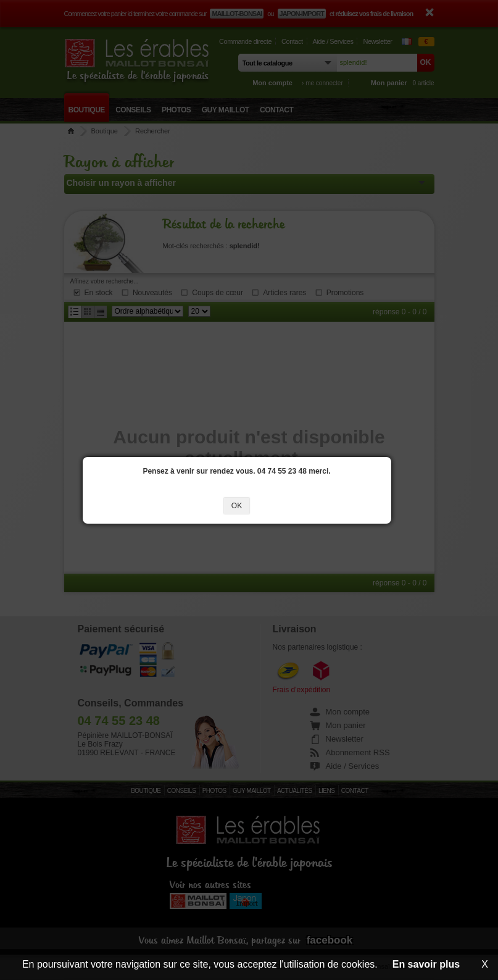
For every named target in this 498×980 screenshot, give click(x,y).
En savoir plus (426, 964)
